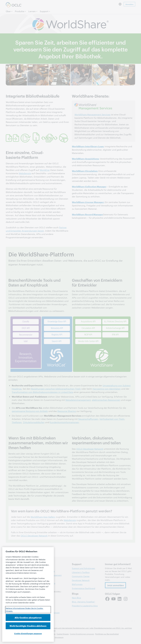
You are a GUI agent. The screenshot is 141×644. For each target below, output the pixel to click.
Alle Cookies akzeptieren (28, 617)
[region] (28, 594)
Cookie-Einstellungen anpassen (28, 633)
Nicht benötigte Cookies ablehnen (28, 626)
